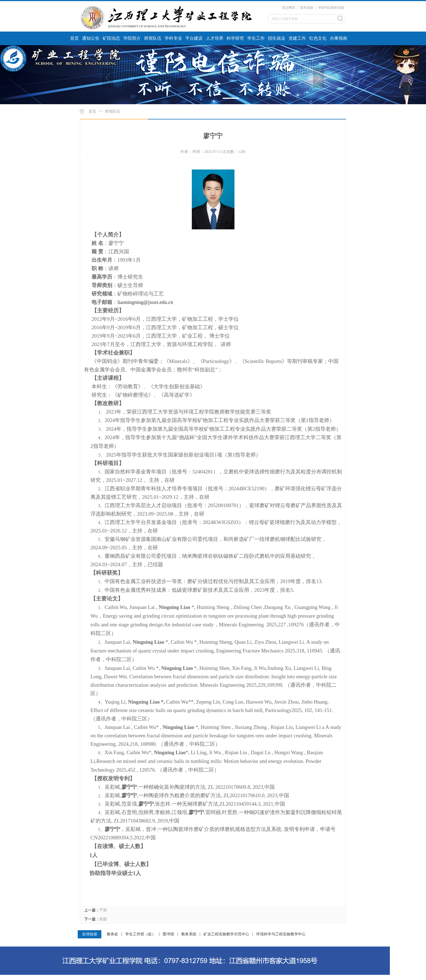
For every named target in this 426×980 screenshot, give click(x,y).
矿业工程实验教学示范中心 (226, 934)
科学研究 (235, 38)
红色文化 (318, 38)
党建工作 (297, 38)
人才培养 (215, 38)
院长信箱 (307, 8)
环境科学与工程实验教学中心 (281, 934)
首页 (74, 38)
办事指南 (339, 38)
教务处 (112, 934)
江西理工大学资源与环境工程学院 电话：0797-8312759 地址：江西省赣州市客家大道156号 (65, 978)
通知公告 (91, 38)
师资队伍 (153, 38)
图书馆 (168, 934)
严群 (103, 910)
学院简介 (132, 38)
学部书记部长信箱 (331, 8)
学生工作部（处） (140, 934)
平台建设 (194, 38)
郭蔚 (103, 919)
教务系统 (189, 934)
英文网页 (289, 8)
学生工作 (256, 38)
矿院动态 (111, 38)
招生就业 (277, 38)
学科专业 (173, 38)
